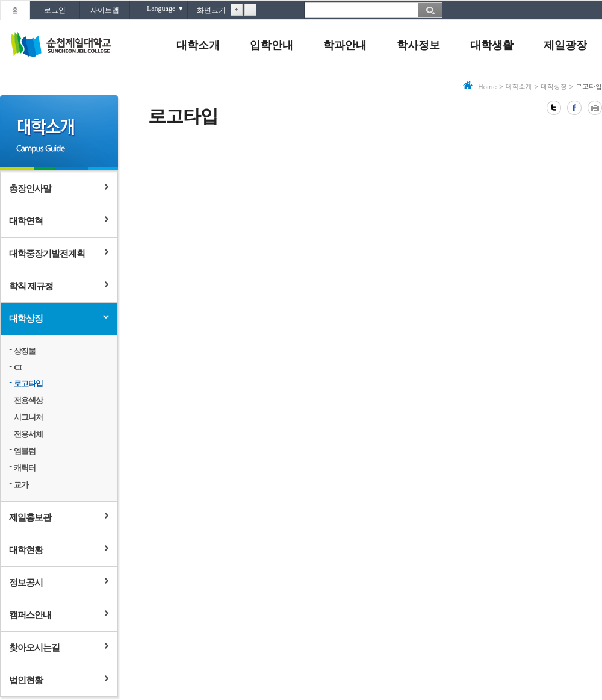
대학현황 (26, 550)
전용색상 (28, 400)
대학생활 (492, 45)
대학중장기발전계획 (47, 254)
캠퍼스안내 (30, 615)
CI (17, 367)
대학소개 (198, 45)
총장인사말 (30, 189)
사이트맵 (105, 10)
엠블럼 (25, 451)
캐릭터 (25, 468)
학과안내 (345, 45)
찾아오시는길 (34, 648)
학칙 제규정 (31, 286)
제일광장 (565, 45)
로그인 (55, 10)
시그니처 (28, 417)
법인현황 (26, 680)
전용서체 (28, 434)
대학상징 (26, 319)
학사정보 (418, 45)
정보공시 (26, 583)
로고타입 (28, 383)
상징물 (25, 351)
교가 (21, 485)
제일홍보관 (30, 517)
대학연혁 (26, 221)
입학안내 (272, 45)
